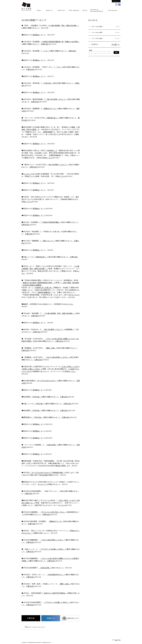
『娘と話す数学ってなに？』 (58, 165)
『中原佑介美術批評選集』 (51, 222)
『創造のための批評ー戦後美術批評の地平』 (38, 283)
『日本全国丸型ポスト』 (55, 575)
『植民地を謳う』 (52, 118)
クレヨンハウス (29, 174)
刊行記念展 (43, 475)
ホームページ (43, 484)
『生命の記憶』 (51, 445)
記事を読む (45, 44)
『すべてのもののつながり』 (47, 381)
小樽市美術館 (47, 132)
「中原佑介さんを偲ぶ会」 (43, 288)
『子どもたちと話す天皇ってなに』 (53, 512)
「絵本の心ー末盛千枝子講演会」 (55, 593)
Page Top (118, 640)
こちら (50, 158)
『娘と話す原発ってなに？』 (56, 99)
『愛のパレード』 (48, 241)
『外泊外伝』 (51, 151)
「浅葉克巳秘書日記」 (44, 292)
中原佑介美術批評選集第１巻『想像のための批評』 (61, 42)
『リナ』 (46, 51)
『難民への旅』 (50, 348)
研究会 (58, 466)
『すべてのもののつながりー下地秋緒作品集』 (47, 473)
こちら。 (73, 371)
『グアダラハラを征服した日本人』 (52, 549)
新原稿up (36, 35)
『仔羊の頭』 (47, 83)
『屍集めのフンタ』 (50, 109)
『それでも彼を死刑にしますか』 (57, 357)
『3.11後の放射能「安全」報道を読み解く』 (63, 26)
